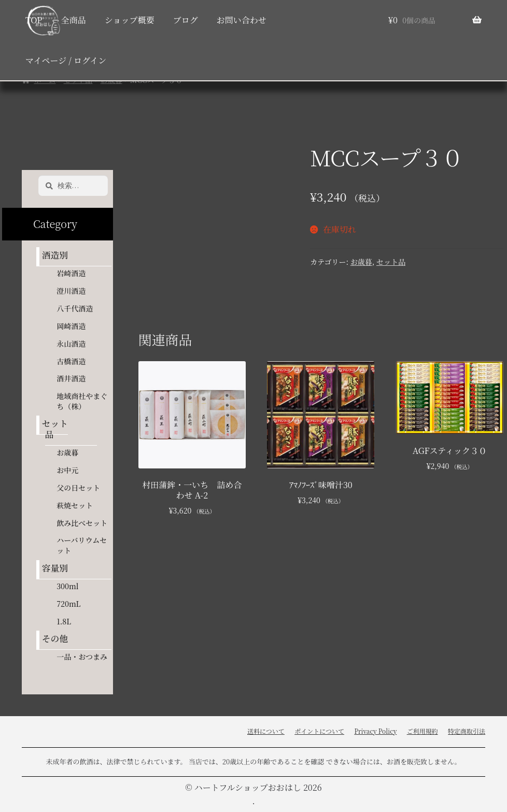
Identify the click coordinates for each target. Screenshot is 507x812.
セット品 (391, 262)
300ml (67, 586)
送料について (266, 731)
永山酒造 (75, 344)
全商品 (74, 20)
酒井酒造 (71, 378)
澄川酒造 (71, 291)
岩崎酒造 (71, 273)
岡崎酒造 (71, 326)
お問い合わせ (242, 20)
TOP (34, 20)
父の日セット (78, 488)
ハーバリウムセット (82, 545)
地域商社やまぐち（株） (82, 401)
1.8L (64, 621)
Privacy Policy (375, 731)
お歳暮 (361, 262)
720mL (68, 604)
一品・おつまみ (82, 657)
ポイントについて (319, 731)
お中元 (67, 470)
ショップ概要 (130, 20)
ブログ (186, 20)
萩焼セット (75, 505)
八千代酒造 (75, 308)
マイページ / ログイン (66, 60)
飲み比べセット (82, 523)
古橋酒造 (71, 361)
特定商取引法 (467, 731)
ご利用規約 (422, 731)
